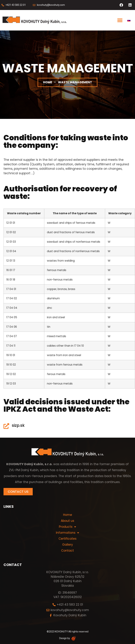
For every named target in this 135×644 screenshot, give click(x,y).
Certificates (67, 539)
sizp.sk (18, 425)
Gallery (68, 545)
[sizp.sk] (6, 426)
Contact (67, 551)
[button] (120, 20)
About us (67, 521)
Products (67, 527)
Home (48, 82)
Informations (67, 533)
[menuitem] (129, 20)
